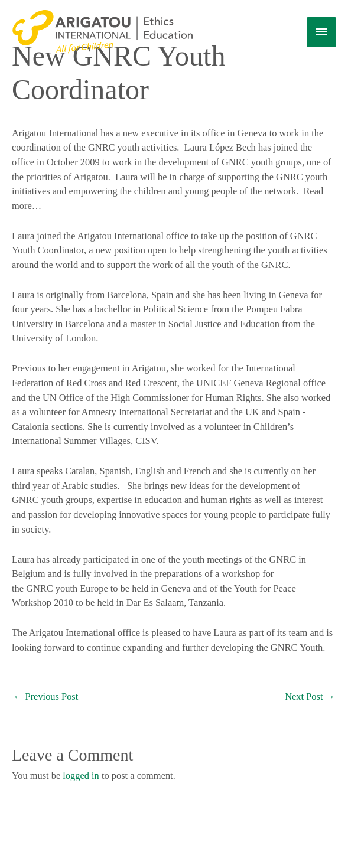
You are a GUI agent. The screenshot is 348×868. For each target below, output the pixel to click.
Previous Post (45, 696)
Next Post (310, 696)
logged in (81, 776)
